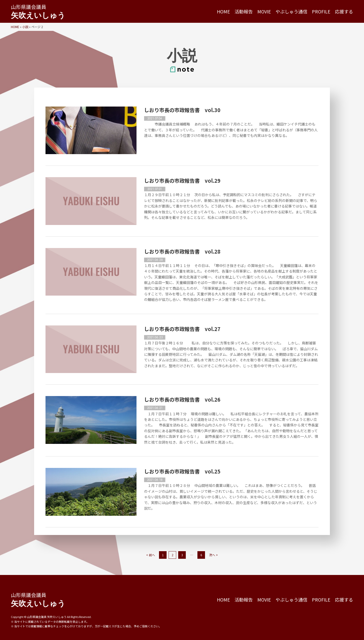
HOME (223, 12)
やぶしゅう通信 (291, 12)
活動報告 (244, 12)
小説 (25, 27)
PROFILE (321, 12)
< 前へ (151, 555)
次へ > (213, 555)
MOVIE (264, 12)
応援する (344, 12)
